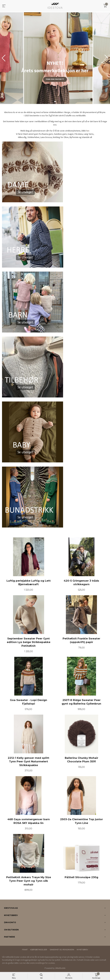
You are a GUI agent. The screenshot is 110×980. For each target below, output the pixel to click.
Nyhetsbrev (82, 950)
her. (88, 131)
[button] (106, 58)
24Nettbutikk (60, 968)
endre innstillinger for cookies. (43, 963)
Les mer (23, 963)
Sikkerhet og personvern (62, 950)
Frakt (25, 950)
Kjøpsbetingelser (39, 950)
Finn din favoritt (55, 79)
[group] (55, 58)
